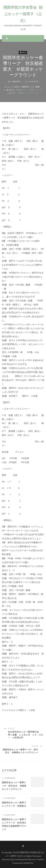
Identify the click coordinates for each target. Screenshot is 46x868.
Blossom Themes (36, 860)
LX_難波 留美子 (16, 82)
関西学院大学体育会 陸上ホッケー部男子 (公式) (23, 14)
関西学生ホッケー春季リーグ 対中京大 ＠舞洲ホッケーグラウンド (14, 786)
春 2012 (23, 52)
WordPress (28, 863)
